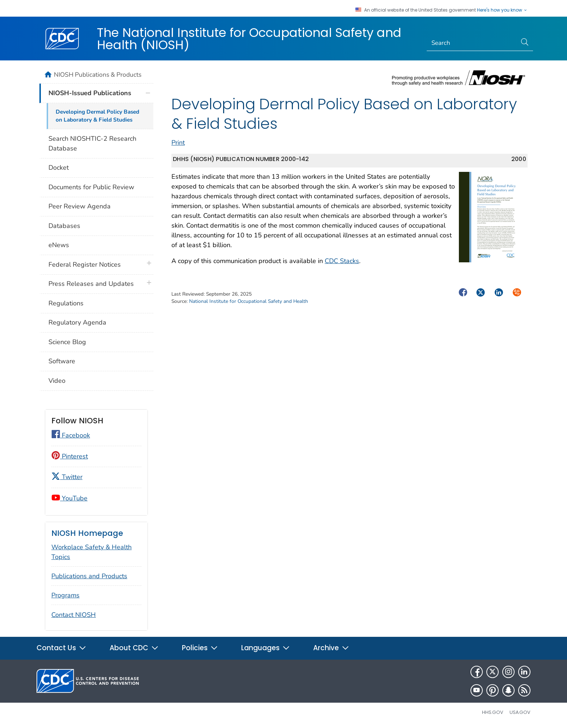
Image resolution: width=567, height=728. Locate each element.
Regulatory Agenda (77, 322)
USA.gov (520, 712)
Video (57, 381)
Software (62, 361)
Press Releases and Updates (91, 284)
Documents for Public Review (91, 187)
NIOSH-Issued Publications (90, 93)
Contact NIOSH (74, 615)
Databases (64, 226)
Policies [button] (200, 648)
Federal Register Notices (85, 264)
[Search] (472, 43)
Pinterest (70, 456)
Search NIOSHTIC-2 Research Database (92, 143)
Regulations (66, 303)
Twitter (67, 477)
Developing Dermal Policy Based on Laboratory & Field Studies (97, 116)
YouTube (69, 498)
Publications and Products (89, 576)
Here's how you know (502, 10)
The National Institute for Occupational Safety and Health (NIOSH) (249, 39)
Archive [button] (331, 648)
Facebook (71, 435)
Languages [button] (266, 648)
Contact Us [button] (61, 648)
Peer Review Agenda (80, 206)
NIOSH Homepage (87, 533)
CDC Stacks (342, 261)
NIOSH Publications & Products (98, 75)
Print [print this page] (178, 143)
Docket (59, 168)
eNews (59, 245)
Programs (65, 595)
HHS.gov (493, 712)
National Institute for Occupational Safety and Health (249, 301)
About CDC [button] (134, 648)
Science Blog (67, 342)
